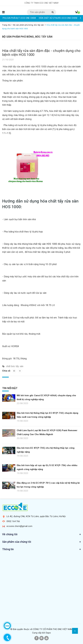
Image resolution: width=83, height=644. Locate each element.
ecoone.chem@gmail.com (19, 526)
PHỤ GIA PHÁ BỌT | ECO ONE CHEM (19, 18)
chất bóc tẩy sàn (15, 366)
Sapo (48, 633)
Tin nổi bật (10, 388)
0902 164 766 (13, 521)
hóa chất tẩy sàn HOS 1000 (43, 244)
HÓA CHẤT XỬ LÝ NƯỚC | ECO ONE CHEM (58, 18)
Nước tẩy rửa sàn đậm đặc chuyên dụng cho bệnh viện (32, 93)
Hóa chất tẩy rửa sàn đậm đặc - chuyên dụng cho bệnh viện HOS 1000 (41, 53)
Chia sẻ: (7, 371)
